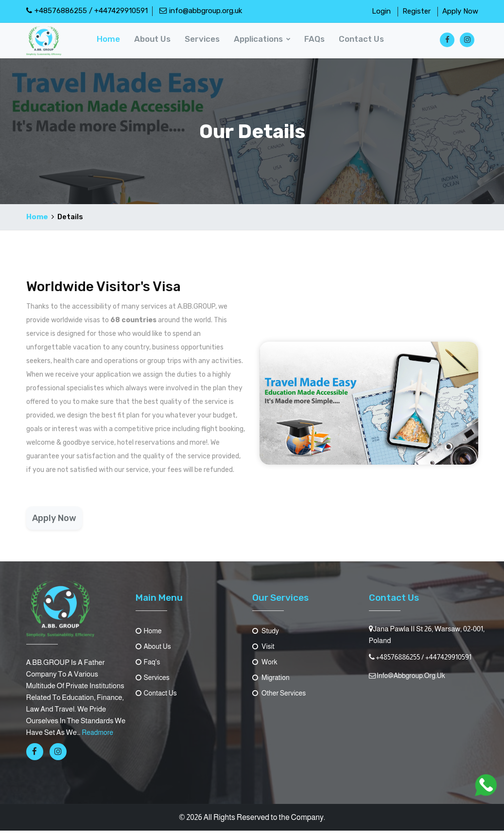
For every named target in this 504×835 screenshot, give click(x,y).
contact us (364, 42)
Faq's (149, 666)
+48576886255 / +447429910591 (87, 11)
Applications (265, 42)
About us (156, 42)
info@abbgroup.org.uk (201, 11)
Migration (272, 682)
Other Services (281, 697)
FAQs (317, 42)
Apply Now (460, 11)
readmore (98, 737)
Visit (264, 651)
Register (417, 11)
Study (267, 635)
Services (206, 42)
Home (113, 42)
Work (266, 666)
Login (381, 11)
